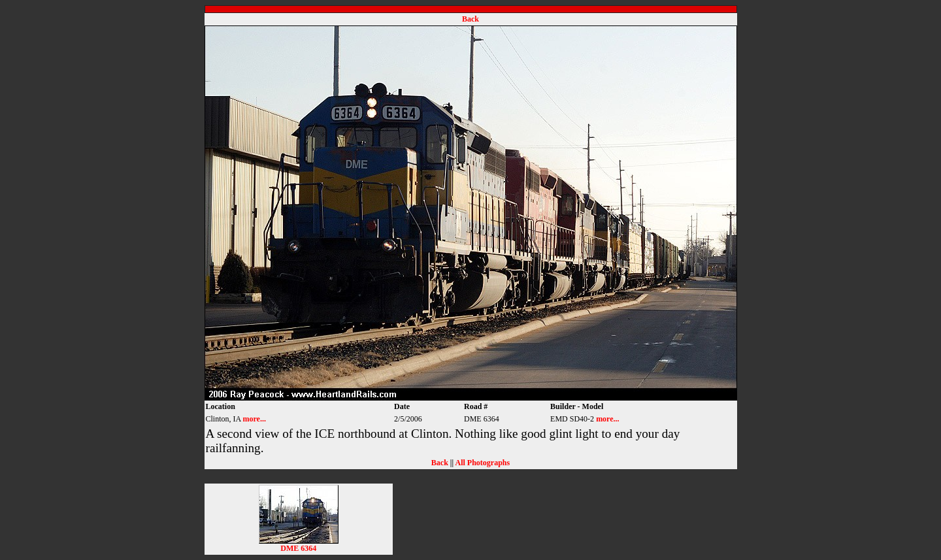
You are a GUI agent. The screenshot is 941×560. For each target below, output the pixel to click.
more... (255, 419)
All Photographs (482, 463)
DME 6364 (299, 545)
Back (470, 19)
